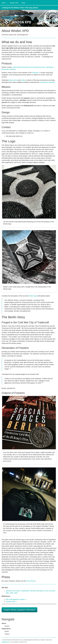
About (4, 623)
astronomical (13, 80)
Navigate (8, 619)
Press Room (30, 581)
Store (23, 3)
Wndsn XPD (14, 3)
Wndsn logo (33, 296)
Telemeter (35, 73)
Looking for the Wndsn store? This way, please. (20, 8)
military (23, 80)
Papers (7, 634)
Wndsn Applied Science (29, 18)
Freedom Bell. (11, 602)
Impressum (5, 642)
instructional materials (47, 82)
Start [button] (4, 3)
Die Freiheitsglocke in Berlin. (16, 599)
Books (7, 631)
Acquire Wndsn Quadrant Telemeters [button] (19, 610)
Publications (6, 629)
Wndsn (7, 626)
